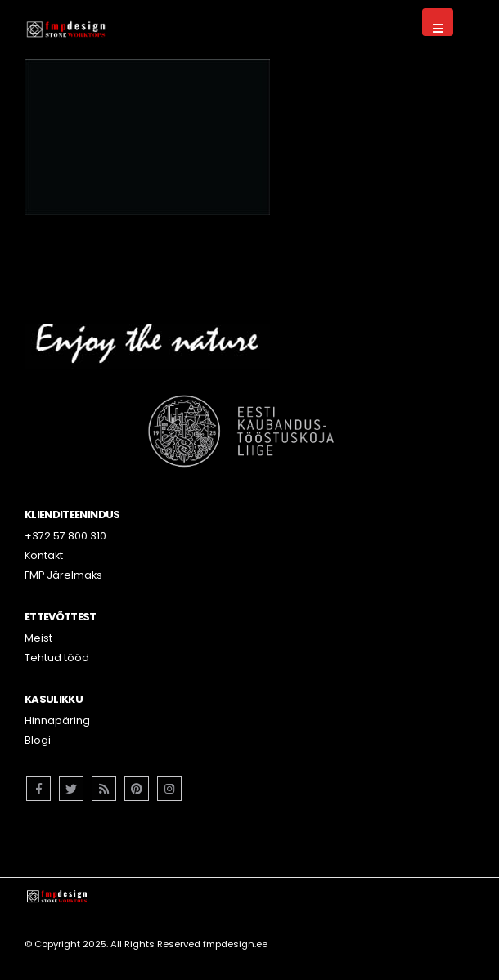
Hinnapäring (57, 720)
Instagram (169, 789)
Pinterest (137, 789)
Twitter (71, 789)
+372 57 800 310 (65, 536)
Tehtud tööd (57, 658)
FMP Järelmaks (63, 575)
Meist (38, 638)
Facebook (38, 789)
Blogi (38, 740)
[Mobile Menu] (438, 22)
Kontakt (44, 555)
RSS (104, 789)
